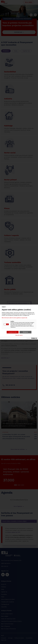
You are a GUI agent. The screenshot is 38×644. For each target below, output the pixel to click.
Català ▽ (4, 307)
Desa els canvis (19, 335)
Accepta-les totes (13, 332)
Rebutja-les (25, 332)
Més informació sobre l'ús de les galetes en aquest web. (15, 318)
